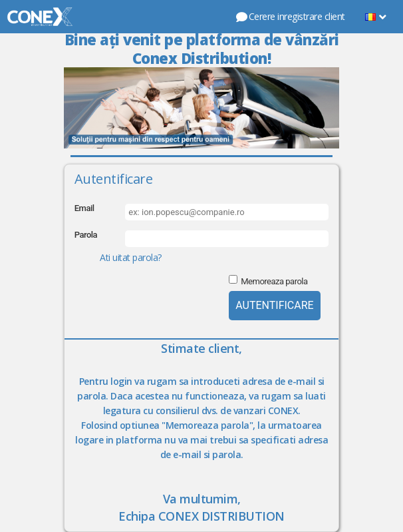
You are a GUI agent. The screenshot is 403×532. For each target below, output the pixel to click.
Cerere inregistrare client (290, 16)
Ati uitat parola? (131, 257)
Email (84, 208)
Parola (86, 235)
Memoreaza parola (274, 281)
